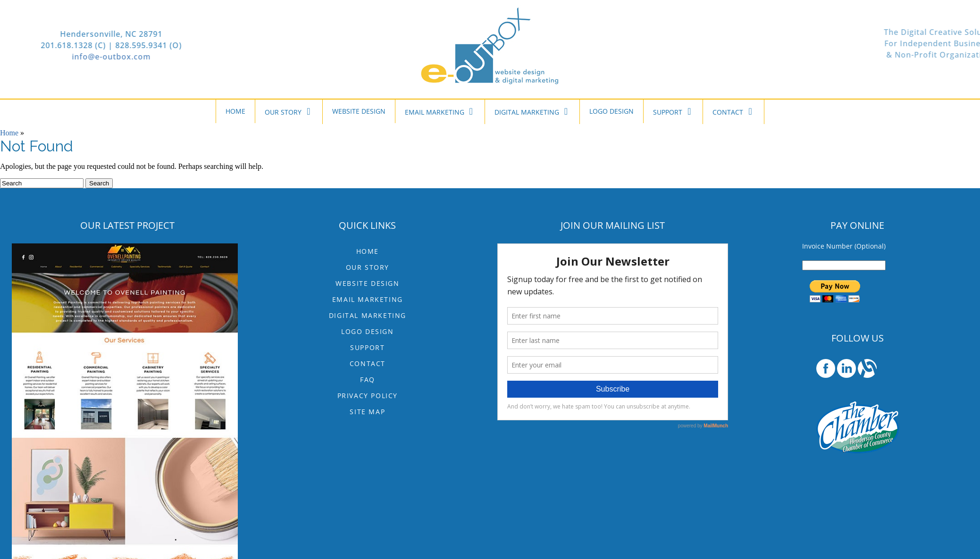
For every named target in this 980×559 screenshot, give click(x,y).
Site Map (367, 412)
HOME (235, 111)
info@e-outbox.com (60, 57)
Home (9, 133)
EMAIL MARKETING (440, 111)
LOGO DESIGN (611, 111)
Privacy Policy (368, 396)
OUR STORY (289, 111)
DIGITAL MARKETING (532, 111)
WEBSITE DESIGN (359, 111)
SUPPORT (673, 111)
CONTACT (733, 111)
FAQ (368, 380)
